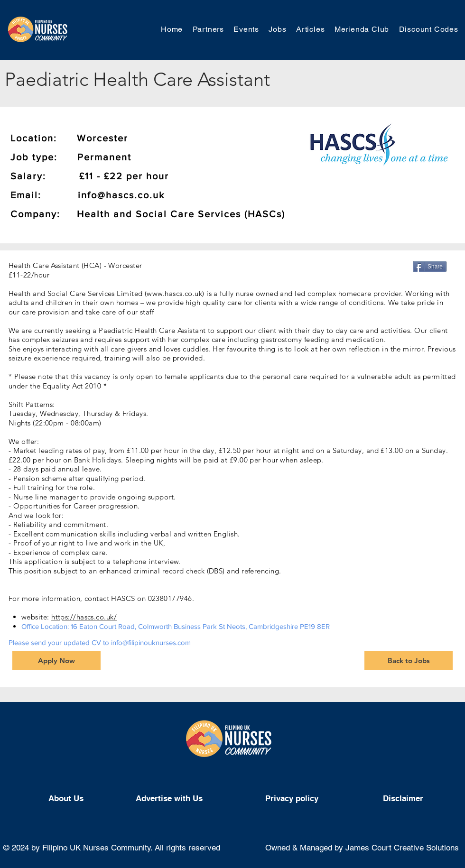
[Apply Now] (56, 660)
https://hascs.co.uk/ (84, 617)
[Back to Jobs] (409, 660)
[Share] (430, 267)
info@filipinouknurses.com (151, 642)
